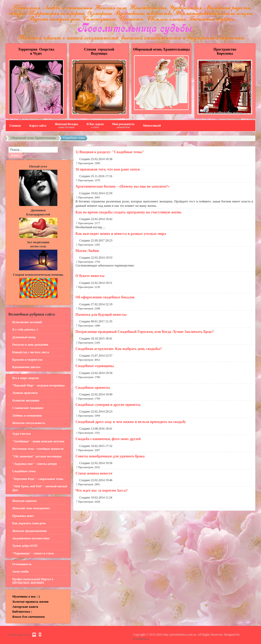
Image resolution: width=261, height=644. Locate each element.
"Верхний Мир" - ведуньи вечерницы (38, 385)
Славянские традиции (28, 408)
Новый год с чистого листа (31, 352)
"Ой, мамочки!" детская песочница (37, 456)
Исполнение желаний (27, 322)
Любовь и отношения (27, 416)
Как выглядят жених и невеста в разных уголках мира (121, 234)
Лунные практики (25, 393)
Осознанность (22, 564)
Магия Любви (87, 251)
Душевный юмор (24, 337)
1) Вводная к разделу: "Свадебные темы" (110, 152)
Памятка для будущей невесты (101, 314)
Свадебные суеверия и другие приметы (108, 405)
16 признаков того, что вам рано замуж (108, 169)
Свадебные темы (24, 471)
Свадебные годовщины (95, 366)
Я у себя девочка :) (25, 330)
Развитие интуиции (26, 400)
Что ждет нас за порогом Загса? (102, 490)
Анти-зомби (20, 572)
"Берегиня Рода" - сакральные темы (38, 479)
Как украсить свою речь (29, 523)
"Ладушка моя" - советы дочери (35, 464)
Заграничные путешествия (31, 538)
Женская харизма (24, 501)
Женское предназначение (30, 531)
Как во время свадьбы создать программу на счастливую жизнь (128, 212)
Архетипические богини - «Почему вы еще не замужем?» (122, 186)
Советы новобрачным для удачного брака (110, 456)
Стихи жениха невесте (94, 473)
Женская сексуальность (29, 423)
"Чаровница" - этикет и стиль (33, 553)
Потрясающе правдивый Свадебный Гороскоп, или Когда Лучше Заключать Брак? (145, 332)
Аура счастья (21, 434)
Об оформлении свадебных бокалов (105, 297)
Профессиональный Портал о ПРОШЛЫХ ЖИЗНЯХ (33, 581)
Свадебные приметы (93, 387)
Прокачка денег (23, 516)
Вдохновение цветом (26, 367)
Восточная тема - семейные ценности (38, 449)
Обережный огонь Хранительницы (33, 138)
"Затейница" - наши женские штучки (38, 441)
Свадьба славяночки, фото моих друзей (108, 439)
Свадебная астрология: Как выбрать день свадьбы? (119, 349)
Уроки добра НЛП (25, 546)
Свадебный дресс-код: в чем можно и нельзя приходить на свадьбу (131, 422)
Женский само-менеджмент (31, 508)
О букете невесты (90, 276)
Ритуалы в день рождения (30, 345)
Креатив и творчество (27, 360)
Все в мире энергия (25, 378)
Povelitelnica (141, 639)
